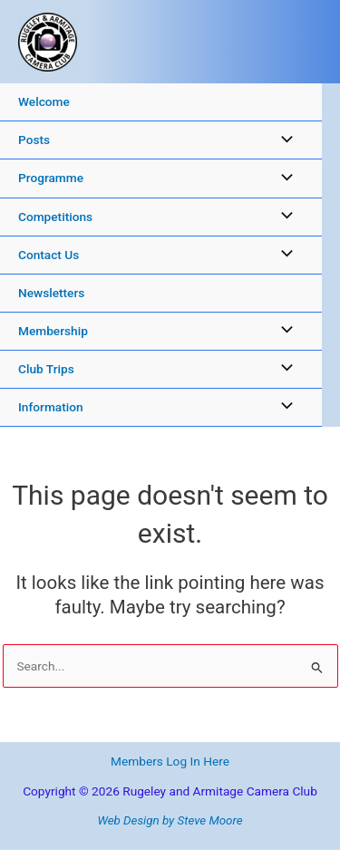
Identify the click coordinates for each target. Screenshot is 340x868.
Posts (34, 140)
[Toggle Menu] (282, 140)
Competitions (55, 217)
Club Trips (46, 369)
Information (51, 407)
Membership (53, 331)
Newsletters (51, 293)
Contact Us (49, 255)
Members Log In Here (170, 761)
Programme (51, 178)
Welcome (44, 101)
